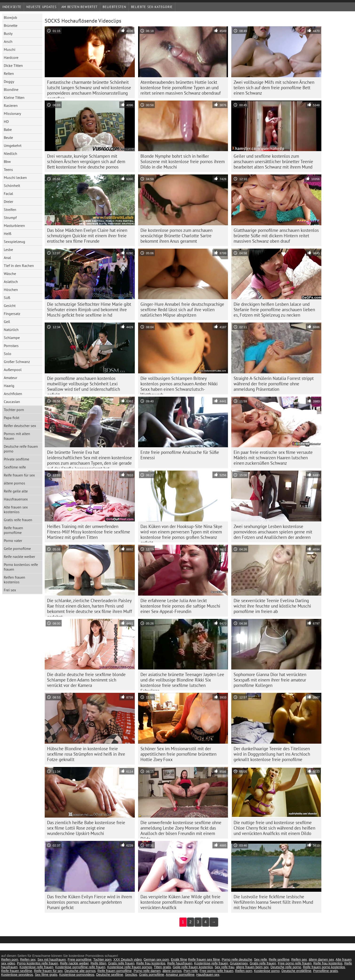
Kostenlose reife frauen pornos (130, 967)
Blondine (11, 89)
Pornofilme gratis (325, 971)
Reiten (9, 73)
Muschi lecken (15, 177)
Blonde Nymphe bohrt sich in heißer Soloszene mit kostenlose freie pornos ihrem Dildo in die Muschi (183, 161)
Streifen (10, 210)
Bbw (7, 161)
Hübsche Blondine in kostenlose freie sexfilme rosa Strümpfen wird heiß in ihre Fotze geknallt (86, 754)
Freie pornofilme (80, 960)
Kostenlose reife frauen (211, 963)
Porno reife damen (147, 971)
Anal (7, 258)
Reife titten (98, 963)
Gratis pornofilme (152, 975)
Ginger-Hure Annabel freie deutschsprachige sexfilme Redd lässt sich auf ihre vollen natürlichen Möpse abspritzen (182, 310)
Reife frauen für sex (19, 475)
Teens (8, 169)
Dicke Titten (13, 65)
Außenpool (13, 370)
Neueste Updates (41, 7)
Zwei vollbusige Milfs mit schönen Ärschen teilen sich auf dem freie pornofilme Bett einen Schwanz (274, 88)
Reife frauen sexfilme (17, 971)
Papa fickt (12, 418)
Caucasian (12, 402)
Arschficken (13, 394)
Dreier (8, 202)
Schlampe (12, 338)
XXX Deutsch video (128, 960)
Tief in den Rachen (19, 266)
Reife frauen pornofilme (13, 530)
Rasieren (11, 105)
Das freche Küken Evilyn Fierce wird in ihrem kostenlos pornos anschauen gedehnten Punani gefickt (90, 902)
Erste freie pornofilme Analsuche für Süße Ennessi (180, 455)
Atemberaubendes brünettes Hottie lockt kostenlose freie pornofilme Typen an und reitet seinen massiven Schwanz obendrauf (181, 88)
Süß (7, 298)
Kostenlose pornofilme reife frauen (80, 967)
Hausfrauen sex (208, 975)
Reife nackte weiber (19, 557)
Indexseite (12, 7)
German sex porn (156, 960)
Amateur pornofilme (180, 975)
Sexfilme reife (15, 467)
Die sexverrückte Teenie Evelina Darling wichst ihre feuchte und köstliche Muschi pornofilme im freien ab (272, 606)
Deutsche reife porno (286, 967)
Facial (8, 194)
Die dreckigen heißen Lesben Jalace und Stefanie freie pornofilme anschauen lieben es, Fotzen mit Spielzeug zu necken (274, 310)
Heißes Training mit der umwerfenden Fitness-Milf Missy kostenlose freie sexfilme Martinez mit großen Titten (89, 532)
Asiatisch (11, 282)
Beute (8, 137)
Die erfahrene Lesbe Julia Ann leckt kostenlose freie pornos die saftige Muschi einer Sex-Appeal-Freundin (180, 606)
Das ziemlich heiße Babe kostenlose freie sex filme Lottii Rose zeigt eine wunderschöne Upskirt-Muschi (86, 828)
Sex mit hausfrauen (52, 960)
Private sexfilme (16, 459)
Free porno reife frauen (295, 963)
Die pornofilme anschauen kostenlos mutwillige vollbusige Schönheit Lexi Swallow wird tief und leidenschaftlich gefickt (84, 385)
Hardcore (11, 57)
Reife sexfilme (279, 960)
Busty (8, 33)
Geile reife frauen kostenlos (193, 967)
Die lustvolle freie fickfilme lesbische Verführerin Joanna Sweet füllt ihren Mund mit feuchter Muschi (273, 902)
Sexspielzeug (14, 242)
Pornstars (11, 346)
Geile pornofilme (17, 548)
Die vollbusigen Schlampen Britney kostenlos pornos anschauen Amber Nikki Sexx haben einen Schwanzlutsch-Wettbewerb (179, 385)
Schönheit (12, 186)
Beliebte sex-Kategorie (152, 7)
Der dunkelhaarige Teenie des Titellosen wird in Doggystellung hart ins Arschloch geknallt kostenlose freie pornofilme (272, 754)
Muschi (10, 49)
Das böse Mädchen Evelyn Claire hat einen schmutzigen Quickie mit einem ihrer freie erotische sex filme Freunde (87, 236)
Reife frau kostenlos (151, 963)
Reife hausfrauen (180, 963)
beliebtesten (114, 7)
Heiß (8, 234)
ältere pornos (14, 483)
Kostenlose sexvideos (17, 975)
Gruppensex (239, 963)
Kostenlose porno (267, 971)
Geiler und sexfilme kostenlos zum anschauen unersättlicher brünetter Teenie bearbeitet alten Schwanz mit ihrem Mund (273, 161)
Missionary (12, 113)
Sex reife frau (224, 967)
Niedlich (10, 153)
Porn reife (191, 971)
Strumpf (10, 218)
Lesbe (8, 250)
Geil (7, 322)
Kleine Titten (14, 97)
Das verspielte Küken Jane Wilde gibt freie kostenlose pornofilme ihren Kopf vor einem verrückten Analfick (182, 902)
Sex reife (260, 960)
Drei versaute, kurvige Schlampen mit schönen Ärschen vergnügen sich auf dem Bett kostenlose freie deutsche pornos (86, 161)
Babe (8, 129)
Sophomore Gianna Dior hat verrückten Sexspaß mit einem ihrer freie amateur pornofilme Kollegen (270, 680)
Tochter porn (14, 410)
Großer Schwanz (17, 362)
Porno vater (13, 540)
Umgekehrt (13, 145)
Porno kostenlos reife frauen (21, 567)
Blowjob (10, 17)
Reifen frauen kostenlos (14, 580)
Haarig (9, 386)
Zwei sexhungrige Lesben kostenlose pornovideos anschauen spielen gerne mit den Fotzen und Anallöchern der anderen (273, 532)
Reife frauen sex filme (204, 960)
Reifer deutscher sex (20, 426)
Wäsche (10, 274)
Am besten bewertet (80, 7)
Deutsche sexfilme (110, 975)
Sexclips (131, 975)
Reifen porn (10, 960)
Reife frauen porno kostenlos (324, 967)
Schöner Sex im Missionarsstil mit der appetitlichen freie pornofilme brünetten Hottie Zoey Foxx (178, 754)
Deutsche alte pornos (80, 971)
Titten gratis (162, 967)
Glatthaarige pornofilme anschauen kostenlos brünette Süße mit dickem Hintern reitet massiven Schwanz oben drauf (276, 236)
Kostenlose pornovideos (77, 975)
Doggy (9, 81)
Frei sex (10, 590)
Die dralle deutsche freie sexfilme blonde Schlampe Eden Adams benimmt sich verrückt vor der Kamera (86, 680)
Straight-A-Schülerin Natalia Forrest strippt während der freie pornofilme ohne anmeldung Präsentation (274, 384)
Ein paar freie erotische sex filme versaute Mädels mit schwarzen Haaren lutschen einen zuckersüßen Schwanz (273, 458)
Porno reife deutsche (237, 960)
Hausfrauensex (16, 499)
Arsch (8, 41)
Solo (8, 354)
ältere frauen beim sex (253, 967)
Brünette (11, 25)
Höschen (11, 290)
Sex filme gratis (46, 975)
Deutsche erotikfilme (297, 971)
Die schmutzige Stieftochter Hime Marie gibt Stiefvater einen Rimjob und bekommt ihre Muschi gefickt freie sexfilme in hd (89, 310)
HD (6, 121)
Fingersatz (12, 314)
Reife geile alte (16, 491)
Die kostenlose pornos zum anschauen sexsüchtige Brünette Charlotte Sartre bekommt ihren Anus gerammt (176, 236)
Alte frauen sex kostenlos (16, 509)
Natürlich (11, 330)
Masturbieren (14, 226)
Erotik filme (179, 960)
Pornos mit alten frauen (17, 436)
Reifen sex (28, 960)
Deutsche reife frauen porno (21, 449)
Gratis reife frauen (18, 520)
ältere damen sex (321, 960)
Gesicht (10, 306)
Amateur (10, 378)
